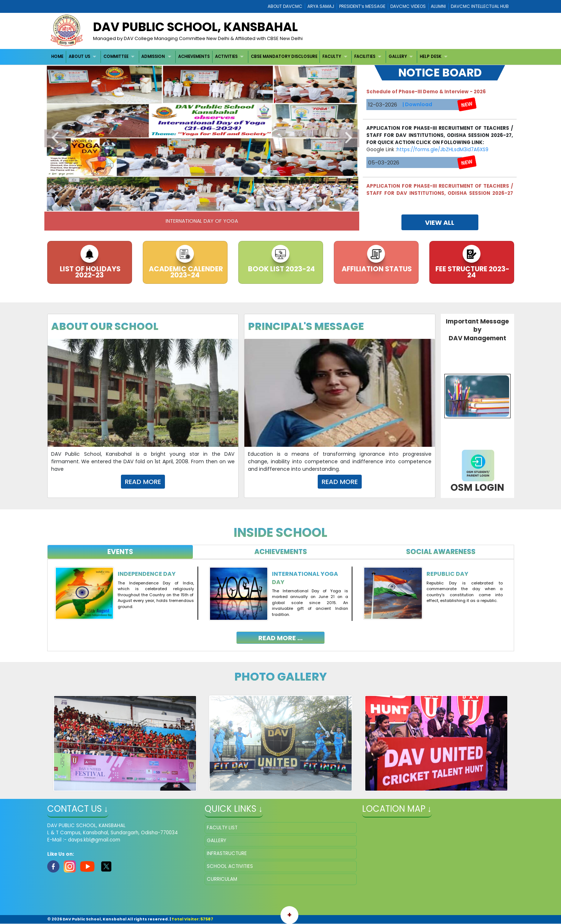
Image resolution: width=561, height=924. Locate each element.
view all (440, 223)
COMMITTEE (116, 56)
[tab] (120, 552)
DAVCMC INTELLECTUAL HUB (480, 6)
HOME (57, 56)
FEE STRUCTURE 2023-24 (472, 272)
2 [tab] (191, 204)
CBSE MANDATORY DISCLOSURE (284, 56)
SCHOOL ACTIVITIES (230, 866)
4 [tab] (213, 204)
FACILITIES (365, 56)
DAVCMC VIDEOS (408, 6)
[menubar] (250, 57)
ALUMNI (438, 6)
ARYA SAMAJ (321, 6)
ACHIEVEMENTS (194, 56)
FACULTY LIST (222, 828)
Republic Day (447, 574)
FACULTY (332, 56)
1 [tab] (180, 204)
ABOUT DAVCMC (285, 6)
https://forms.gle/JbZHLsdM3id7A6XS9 (443, 160)
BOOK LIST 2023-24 (281, 269)
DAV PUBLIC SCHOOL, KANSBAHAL (195, 27)
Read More (143, 482)
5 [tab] (223, 204)
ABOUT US (79, 56)
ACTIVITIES (226, 56)
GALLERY (398, 56)
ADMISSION (153, 56)
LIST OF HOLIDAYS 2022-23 (89, 272)
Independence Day (147, 574)
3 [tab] (202, 204)
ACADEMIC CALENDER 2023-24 (185, 272)
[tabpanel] (281, 600)
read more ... (280, 638)
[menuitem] (58, 57)
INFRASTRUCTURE (227, 853)
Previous (55, 138)
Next (348, 138)
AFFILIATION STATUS (376, 269)
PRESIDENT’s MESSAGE (362, 6)
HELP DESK (431, 56)
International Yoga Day (305, 578)
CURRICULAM (222, 879)
